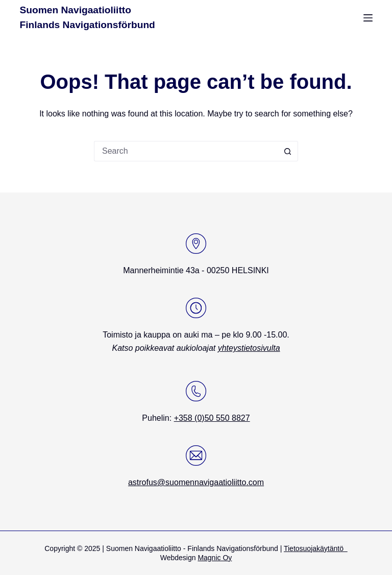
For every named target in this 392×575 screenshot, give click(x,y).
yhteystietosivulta (249, 348)
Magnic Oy (215, 558)
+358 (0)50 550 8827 (212, 418)
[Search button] (288, 151)
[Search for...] (186, 151)
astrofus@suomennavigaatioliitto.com (196, 482)
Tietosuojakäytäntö (316, 548)
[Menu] (368, 18)
